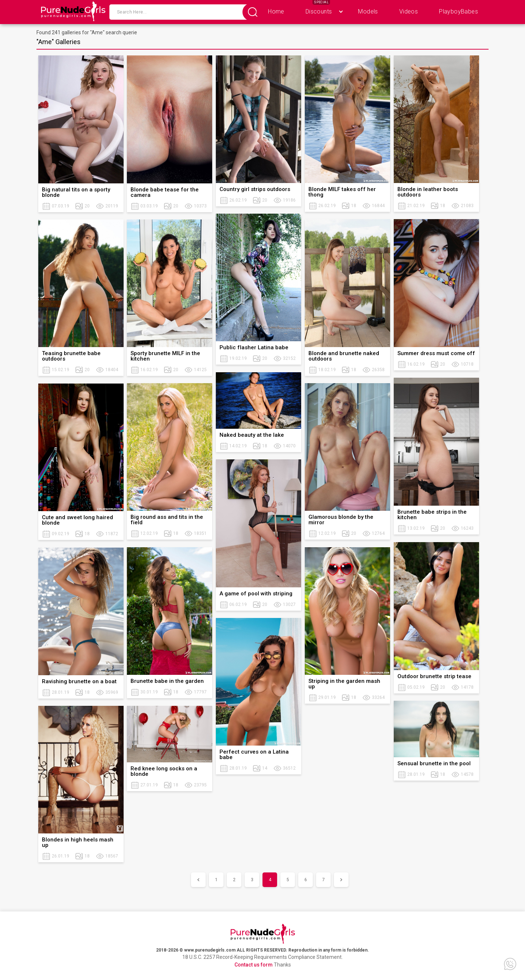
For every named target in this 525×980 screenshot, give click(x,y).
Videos (409, 11)
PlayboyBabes (458, 11)
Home (276, 11)
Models (368, 11)
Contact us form (254, 965)
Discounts (319, 11)
